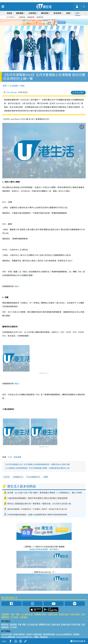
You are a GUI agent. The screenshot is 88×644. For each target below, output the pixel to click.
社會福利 (24, 617)
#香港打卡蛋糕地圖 (34, 634)
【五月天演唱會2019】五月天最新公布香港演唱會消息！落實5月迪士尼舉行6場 (37, 464)
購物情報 (45, 13)
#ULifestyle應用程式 (64, 634)
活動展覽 (5, 614)
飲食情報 (57, 13)
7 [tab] (43, 25)
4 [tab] (46, 22)
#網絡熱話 (43, 637)
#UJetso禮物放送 (8, 637)
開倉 (18, 614)
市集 (12, 614)
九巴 (10, 457)
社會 (77, 13)
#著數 (36, 637)
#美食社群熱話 (19, 634)
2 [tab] (41, 22)
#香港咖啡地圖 (48, 634)
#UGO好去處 (6, 634)
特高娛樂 (17, 457)
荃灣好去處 (64, 614)
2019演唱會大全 (34, 477)
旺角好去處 (75, 614)
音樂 (46, 477)
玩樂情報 (32, 13)
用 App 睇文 (79, 92)
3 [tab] (43, 22)
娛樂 (68, 13)
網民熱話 (5, 624)
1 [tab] (39, 22)
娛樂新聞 (31, 17)
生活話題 (14, 86)
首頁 (5, 86)
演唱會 (9, 13)
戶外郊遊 (14, 617)
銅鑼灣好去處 (40, 614)
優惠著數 (20, 13)
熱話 (23, 86)
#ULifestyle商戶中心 (24, 637)
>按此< (17, 286)
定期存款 (40, 17)
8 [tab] (46, 25)
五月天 (7, 477)
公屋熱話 (22, 17)
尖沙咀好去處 (27, 614)
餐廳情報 (5, 617)
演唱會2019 (19, 477)
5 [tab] (48, 22)
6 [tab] (50, 22)
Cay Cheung (11, 92)
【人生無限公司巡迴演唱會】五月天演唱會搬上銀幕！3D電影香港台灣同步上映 (37, 468)
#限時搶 (76, 634)
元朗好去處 (52, 614)
